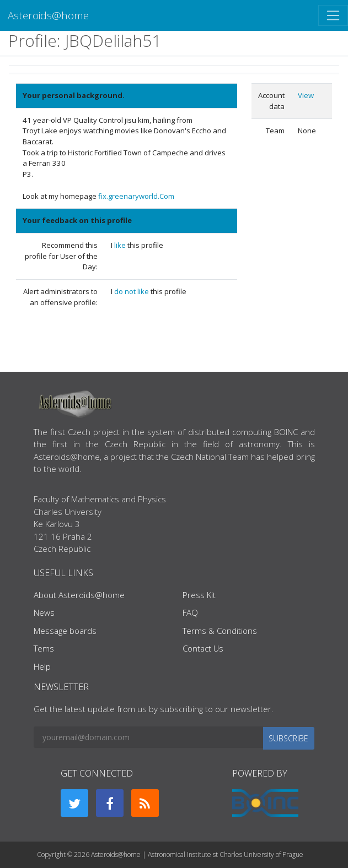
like (121, 245)
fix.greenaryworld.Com (136, 196)
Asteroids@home (48, 15)
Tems (44, 648)
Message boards (65, 631)
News (44, 612)
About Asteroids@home (79, 595)
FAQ (190, 612)
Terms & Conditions (220, 631)
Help (42, 666)
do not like (132, 291)
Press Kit (199, 595)
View (306, 95)
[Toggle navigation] (333, 15)
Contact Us (203, 648)
